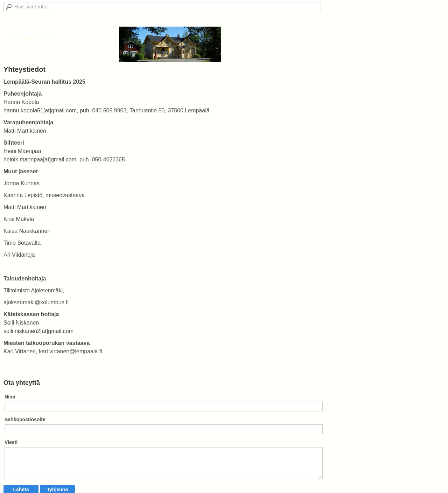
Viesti (11, 442)
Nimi (10, 397)
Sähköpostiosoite (25, 419)
